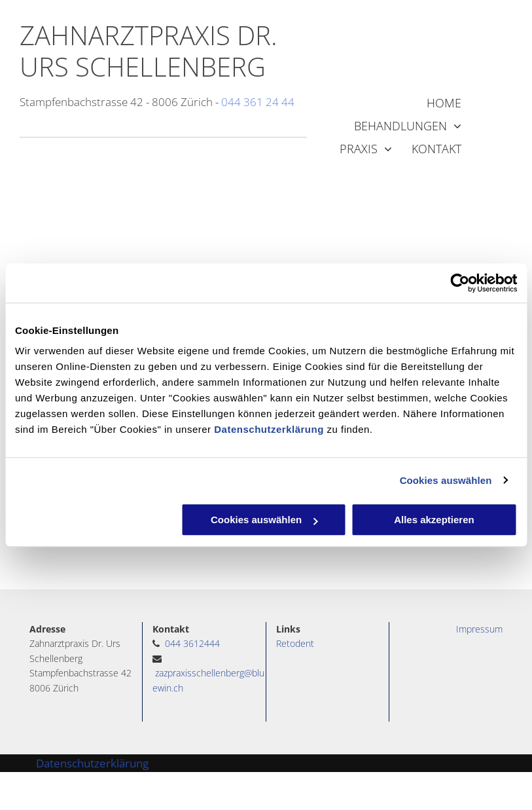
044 (173, 643)
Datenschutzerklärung (269, 429)
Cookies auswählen (446, 480)
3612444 (202, 643)
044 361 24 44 (258, 102)
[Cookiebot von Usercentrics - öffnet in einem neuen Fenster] (460, 283)
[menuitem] (434, 103)
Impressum (479, 629)
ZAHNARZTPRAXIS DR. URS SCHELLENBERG (149, 51)
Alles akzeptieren (434, 520)
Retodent (295, 643)
